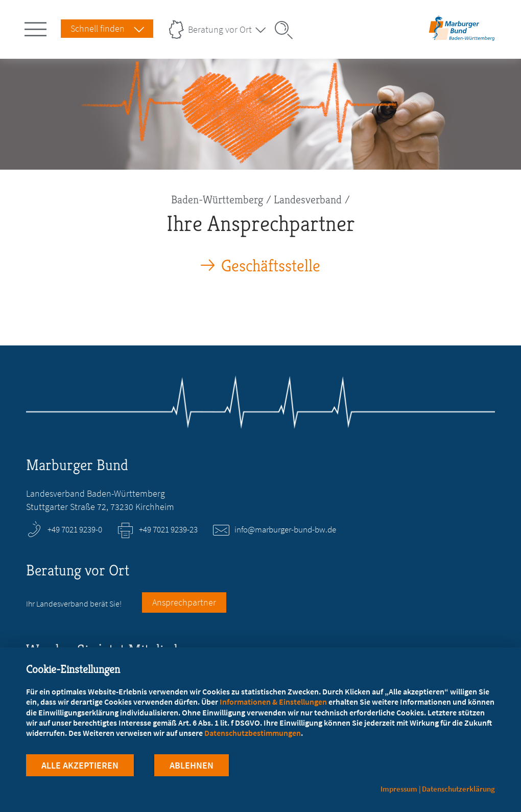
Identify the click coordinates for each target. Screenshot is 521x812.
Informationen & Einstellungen (273, 702)
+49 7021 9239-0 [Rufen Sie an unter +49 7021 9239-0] (75, 529)
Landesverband (308, 200)
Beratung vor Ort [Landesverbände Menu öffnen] (220, 29)
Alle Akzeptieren (80, 765)
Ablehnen (192, 765)
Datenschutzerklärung (458, 789)
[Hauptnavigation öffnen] (37, 27)
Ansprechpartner (184, 602)
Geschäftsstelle (271, 266)
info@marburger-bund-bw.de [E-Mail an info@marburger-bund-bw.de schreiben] (285, 529)
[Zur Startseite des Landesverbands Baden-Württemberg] (462, 38)
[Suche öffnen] (287, 30)
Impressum (399, 789)
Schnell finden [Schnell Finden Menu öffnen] (98, 28)
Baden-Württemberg (217, 200)
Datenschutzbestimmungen (253, 733)
